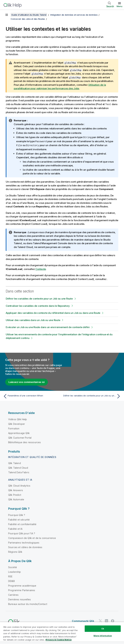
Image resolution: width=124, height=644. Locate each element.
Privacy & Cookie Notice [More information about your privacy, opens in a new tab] (59, 640)
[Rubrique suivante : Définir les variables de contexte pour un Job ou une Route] (92, 395)
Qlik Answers (16, 489)
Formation (14, 428)
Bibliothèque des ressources (24, 441)
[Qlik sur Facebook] (113, 620)
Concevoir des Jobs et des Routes (28, 19)
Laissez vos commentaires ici (27, 381)
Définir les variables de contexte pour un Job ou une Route (39, 298)
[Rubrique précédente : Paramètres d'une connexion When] (32, 395)
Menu (119, 6)
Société (13, 566)
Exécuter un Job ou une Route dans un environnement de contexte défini (48, 326)
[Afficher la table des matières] (7, 15)
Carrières (13, 594)
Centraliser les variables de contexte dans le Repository (38, 305)
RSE (10, 576)
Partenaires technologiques (24, 542)
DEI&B (11, 580)
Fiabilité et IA (15, 528)
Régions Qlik (15, 551)
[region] (62, 633)
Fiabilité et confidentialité (22, 523)
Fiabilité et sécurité (19, 519)
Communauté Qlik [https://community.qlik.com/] (83, 620)
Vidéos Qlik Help (18, 418)
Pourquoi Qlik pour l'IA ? (22, 533)
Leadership (15, 571)
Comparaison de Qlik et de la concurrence (32, 537)
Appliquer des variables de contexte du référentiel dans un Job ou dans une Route (53, 312)
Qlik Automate (16, 499)
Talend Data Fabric (19, 472)
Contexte (41, 268)
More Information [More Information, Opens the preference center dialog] (103, 636)
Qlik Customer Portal (20, 437)
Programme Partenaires (22, 589)
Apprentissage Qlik (19, 432)
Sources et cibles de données (25, 546)
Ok (103, 629)
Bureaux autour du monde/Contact (28, 603)
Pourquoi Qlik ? (17, 514)
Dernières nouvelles (19, 599)
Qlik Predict (15, 494)
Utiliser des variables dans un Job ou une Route (33, 319)
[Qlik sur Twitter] (100, 620)
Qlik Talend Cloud (18, 467)
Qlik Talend (14, 462)
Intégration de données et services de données (74, 15)
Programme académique (22, 585)
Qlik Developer (17, 423)
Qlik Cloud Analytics (19, 485)
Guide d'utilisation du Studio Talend (29, 15)
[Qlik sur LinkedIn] (106, 620)
